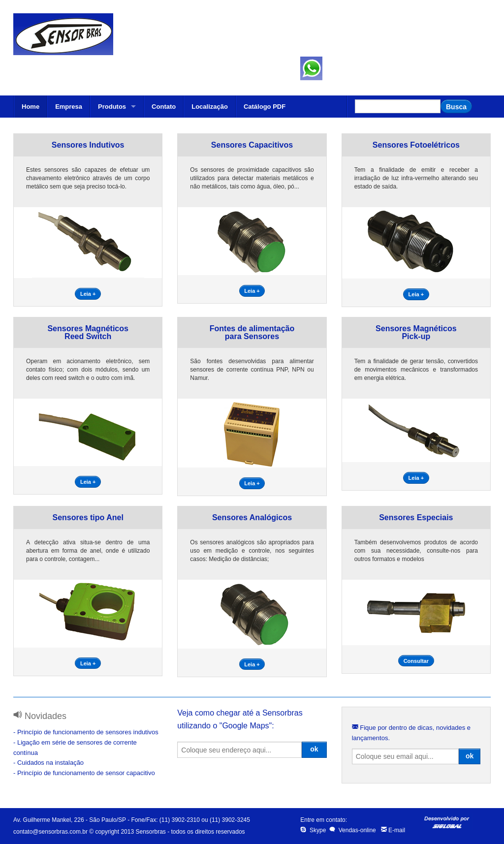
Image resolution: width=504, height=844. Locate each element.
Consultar (416, 661)
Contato (164, 107)
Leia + (88, 294)
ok (314, 749)
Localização (210, 107)
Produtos (112, 107)
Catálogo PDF (265, 107)
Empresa (69, 107)
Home (31, 107)
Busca (456, 107)
